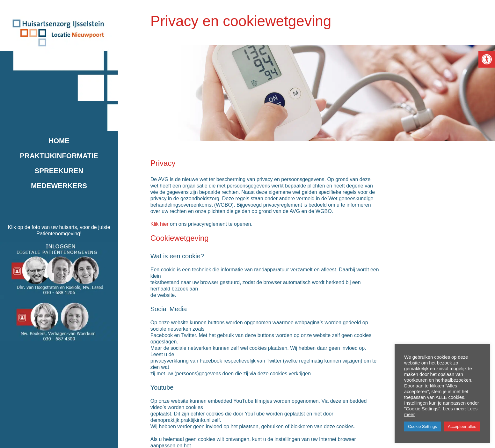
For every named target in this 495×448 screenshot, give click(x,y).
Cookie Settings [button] (422, 426)
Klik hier (160, 224)
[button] (487, 59)
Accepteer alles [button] (462, 426)
